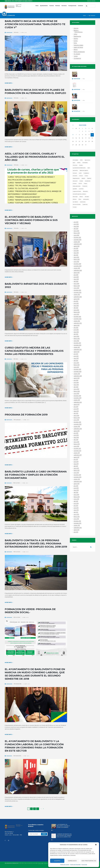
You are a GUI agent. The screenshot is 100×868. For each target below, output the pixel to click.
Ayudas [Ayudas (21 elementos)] (81, 165)
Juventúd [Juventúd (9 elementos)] (81, 189)
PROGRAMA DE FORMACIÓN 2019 (26, 415)
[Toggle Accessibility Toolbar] (4, 12)
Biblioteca (76, 31)
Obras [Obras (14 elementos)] (80, 199)
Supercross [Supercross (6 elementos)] (85, 205)
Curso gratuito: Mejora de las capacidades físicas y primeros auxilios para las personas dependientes (34, 351)
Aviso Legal (41, 863)
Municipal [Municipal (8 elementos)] (75, 197)
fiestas (75, 43)
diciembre (77, 238)
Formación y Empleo (78, 45)
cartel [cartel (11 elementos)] (80, 173)
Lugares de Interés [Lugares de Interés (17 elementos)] (77, 191)
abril (76, 229)
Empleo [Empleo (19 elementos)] (81, 181)
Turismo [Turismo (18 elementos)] (75, 207)
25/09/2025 (9, 33)
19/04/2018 (9, 756)
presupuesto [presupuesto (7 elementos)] (86, 199)
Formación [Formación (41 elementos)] (85, 186)
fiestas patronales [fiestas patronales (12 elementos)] (77, 186)
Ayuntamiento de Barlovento (11, 863)
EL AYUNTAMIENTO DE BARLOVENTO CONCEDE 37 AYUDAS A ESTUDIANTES (85, 74)
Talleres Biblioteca (78, 32)
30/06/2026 (77, 111)
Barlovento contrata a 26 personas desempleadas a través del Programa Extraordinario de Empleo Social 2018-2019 (36, 544)
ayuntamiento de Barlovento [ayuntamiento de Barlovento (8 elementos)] (79, 168)
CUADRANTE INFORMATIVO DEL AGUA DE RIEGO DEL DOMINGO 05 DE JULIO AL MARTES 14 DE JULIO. (85, 86)
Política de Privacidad (75, 865)
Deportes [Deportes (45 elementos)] (89, 178)
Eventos (76, 41)
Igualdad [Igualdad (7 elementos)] (75, 189)
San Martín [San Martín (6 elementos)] (75, 202)
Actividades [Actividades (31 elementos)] (75, 160)
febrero (77, 233)
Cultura (75, 34)
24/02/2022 (9, 228)
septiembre (78, 244)
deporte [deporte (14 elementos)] (83, 178)
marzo (76, 231)
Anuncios (76, 28)
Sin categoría (77, 54)
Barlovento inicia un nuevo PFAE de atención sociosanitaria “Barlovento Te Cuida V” (35, 24)
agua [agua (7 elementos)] (74, 163)
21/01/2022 (9, 359)
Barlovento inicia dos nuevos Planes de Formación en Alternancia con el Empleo (35, 91)
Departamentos (77, 37)
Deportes (76, 39)
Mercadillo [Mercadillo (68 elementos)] (85, 191)
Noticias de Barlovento (79, 52)
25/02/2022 (9, 165)
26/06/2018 (9, 684)
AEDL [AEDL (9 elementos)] (81, 160)
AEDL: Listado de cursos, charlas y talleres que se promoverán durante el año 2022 (35, 157)
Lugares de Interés (78, 48)
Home (84, 16)
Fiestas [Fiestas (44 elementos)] (85, 184)
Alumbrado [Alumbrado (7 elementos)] (85, 163)
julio (83, 125)
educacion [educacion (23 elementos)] (75, 181)
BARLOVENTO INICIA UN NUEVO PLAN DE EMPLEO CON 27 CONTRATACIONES (85, 106)
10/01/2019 (9, 483)
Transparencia (72, 6)
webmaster (18, 420)
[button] (96, 845)
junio (76, 224)
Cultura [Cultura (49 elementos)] (81, 176)
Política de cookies (65, 865)
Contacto (80, 6)
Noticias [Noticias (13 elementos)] (75, 199)
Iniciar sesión (91, 1)
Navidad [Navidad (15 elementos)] (87, 197)
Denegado (72, 861)
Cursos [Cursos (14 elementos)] (86, 176)
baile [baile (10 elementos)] (89, 168)
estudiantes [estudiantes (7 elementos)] (88, 181)
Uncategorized (77, 58)
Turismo (52, 6)
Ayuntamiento (44, 6)
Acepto (57, 861)
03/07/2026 (77, 90)
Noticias (58, 6)
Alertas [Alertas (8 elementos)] (79, 163)
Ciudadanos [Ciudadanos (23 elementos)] (86, 173)
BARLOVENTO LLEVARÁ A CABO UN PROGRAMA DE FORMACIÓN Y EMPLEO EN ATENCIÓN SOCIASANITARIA (36, 475)
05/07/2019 (9, 420)
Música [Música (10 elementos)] (81, 197)
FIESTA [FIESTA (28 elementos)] (80, 184)
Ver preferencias (89, 861)
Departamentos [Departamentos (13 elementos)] (76, 178)
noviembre (77, 240)
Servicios (64, 6)
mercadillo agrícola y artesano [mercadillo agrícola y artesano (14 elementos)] (79, 194)
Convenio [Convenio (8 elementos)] (75, 176)
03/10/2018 (9, 617)
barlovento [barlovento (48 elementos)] (75, 171)
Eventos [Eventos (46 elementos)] (75, 184)
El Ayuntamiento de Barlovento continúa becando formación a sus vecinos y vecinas (31, 220)
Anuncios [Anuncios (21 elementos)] (75, 165)
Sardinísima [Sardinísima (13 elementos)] (83, 202)
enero (76, 235)
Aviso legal (84, 865)
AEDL (17, 33)
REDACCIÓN (19, 684)
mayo (76, 227)
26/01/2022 (9, 292)
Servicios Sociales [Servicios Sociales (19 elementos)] (77, 205)
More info (8, 83)
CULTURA (18, 483)
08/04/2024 (9, 98)
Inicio (37, 6)
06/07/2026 (77, 79)
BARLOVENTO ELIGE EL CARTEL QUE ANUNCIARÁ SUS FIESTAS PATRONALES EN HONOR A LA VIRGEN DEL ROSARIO (85, 97)
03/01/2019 (9, 552)
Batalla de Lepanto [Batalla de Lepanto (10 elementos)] (84, 171)
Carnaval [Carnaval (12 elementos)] (75, 173)
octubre (77, 242)
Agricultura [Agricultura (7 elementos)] (87, 160)
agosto (77, 246)
